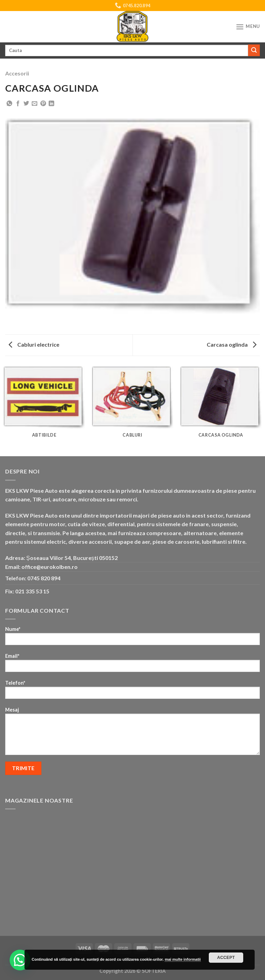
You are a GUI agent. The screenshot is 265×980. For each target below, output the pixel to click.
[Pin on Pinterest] (43, 104)
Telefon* (132, 692)
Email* (132, 665)
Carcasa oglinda (232, 344)
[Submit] (254, 50)
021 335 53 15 (32, 591)
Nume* (132, 638)
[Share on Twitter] (26, 104)
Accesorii (17, 73)
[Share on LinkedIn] (51, 104)
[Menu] (248, 27)
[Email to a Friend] (35, 104)
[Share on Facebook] (18, 104)
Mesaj (132, 733)
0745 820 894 (44, 578)
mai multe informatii (183, 959)
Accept (226, 958)
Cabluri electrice (34, 344)
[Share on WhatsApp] (9, 104)
